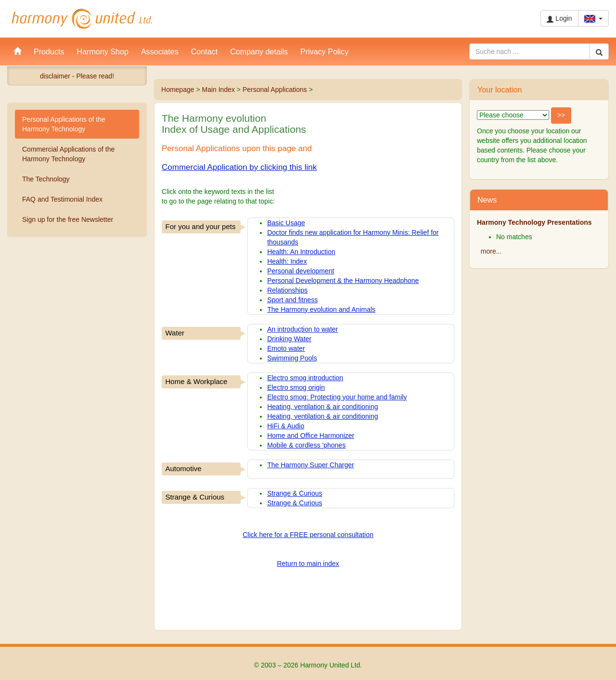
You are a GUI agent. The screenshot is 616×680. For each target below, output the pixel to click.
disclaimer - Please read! (77, 76)
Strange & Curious (295, 493)
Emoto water (286, 348)
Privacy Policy (324, 51)
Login (559, 19)
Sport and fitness (292, 300)
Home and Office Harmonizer (311, 436)
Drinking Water (289, 339)
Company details (259, 51)
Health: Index (287, 261)
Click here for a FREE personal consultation (308, 535)
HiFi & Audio (286, 426)
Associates (160, 51)
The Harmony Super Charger (311, 465)
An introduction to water (302, 329)
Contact (204, 51)
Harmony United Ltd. (82, 19)
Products (49, 51)
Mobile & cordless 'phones (306, 445)
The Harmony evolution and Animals (321, 309)
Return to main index (308, 564)
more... (491, 251)
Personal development (301, 271)
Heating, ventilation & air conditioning (322, 407)
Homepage (178, 90)
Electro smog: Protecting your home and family (337, 397)
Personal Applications (275, 90)
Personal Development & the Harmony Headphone (343, 281)
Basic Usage (286, 223)
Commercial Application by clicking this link (239, 167)
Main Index (218, 90)
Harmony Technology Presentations (534, 222)
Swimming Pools (292, 358)
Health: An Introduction (301, 252)
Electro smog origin (296, 387)
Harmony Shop (103, 51)
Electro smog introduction (305, 378)
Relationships (287, 290)
